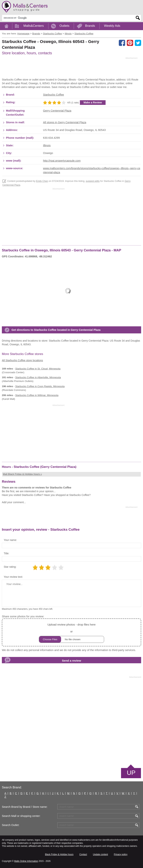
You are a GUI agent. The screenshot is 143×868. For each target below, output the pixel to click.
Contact (83, 854)
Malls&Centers (34, 26)
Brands (90, 26)
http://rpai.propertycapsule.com (62, 161)
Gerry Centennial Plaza (57, 111)
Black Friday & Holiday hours (59, 854)
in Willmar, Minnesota (37, 395)
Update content (100, 854)
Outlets (64, 26)
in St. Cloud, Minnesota (38, 369)
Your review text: (13, 577)
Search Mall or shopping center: (21, 816)
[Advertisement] (70, 69)
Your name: (10, 540)
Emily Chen (42, 181)
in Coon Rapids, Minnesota (40, 386)
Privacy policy (121, 854)
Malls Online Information (26, 861)
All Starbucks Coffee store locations (22, 360)
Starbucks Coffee (53, 95)
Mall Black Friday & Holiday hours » (22, 474)
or (71, 632)
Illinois (47, 145)
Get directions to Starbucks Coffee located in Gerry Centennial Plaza (56, 330)
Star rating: (10, 567)
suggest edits (93, 181)
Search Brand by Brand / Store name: (25, 807)
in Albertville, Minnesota (38, 377)
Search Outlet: (11, 825)
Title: (7, 553)
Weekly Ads (112, 26)
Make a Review (93, 102)
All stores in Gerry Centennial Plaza (65, 122)
